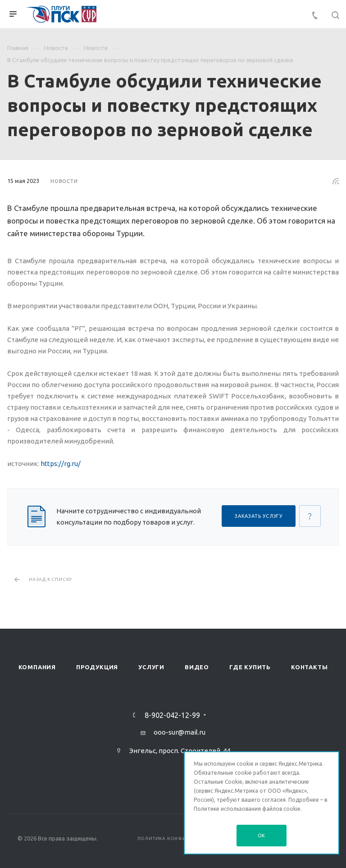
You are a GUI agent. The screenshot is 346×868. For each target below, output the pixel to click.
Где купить (250, 667)
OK (262, 836)
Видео (197, 667)
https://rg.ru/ (61, 464)
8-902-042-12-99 (172, 715)
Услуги (151, 667)
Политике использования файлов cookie (247, 809)
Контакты (309, 667)
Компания (37, 667)
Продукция (97, 667)
